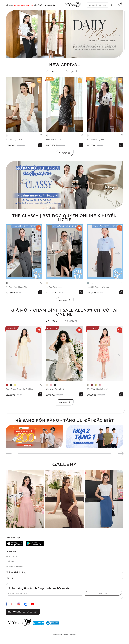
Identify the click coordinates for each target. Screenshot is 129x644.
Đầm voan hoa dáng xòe (98, 389)
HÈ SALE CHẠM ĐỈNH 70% (23, 5)
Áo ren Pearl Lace (54, 287)
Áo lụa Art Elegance (95, 140)
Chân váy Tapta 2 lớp (56, 389)
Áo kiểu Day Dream (14, 140)
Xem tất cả (64, 153)
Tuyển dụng (11, 561)
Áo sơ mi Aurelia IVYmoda (98, 287)
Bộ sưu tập (38, 5)
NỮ (7, 5)
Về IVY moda (11, 556)
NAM (11, 5)
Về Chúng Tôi (50, 5)
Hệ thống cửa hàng (14, 566)
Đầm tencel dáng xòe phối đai (20, 389)
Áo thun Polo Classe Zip (16, 287)
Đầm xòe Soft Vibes (55, 140)
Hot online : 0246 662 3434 (23, 612)
